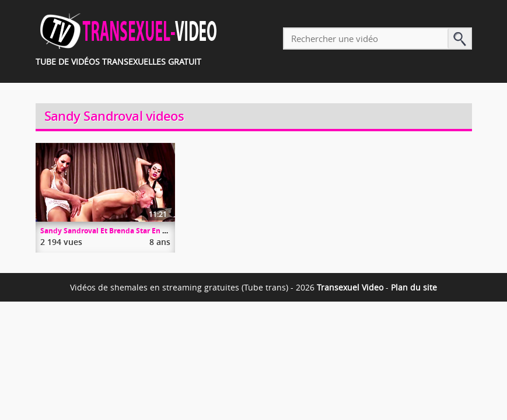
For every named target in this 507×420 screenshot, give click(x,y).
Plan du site (414, 287)
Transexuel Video (350, 287)
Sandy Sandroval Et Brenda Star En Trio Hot (115, 231)
